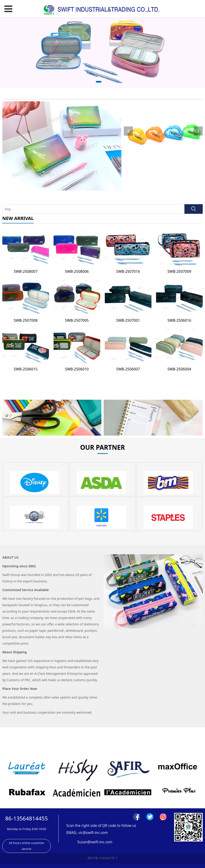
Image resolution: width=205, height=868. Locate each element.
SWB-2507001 (128, 320)
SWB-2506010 (77, 369)
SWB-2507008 (26, 320)
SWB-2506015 (26, 369)
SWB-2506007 (128, 369)
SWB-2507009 (179, 271)
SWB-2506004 (179, 369)
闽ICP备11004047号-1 (102, 858)
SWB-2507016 (128, 271)
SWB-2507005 (77, 320)
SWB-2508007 (26, 271)
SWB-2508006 (77, 271)
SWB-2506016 (179, 320)
